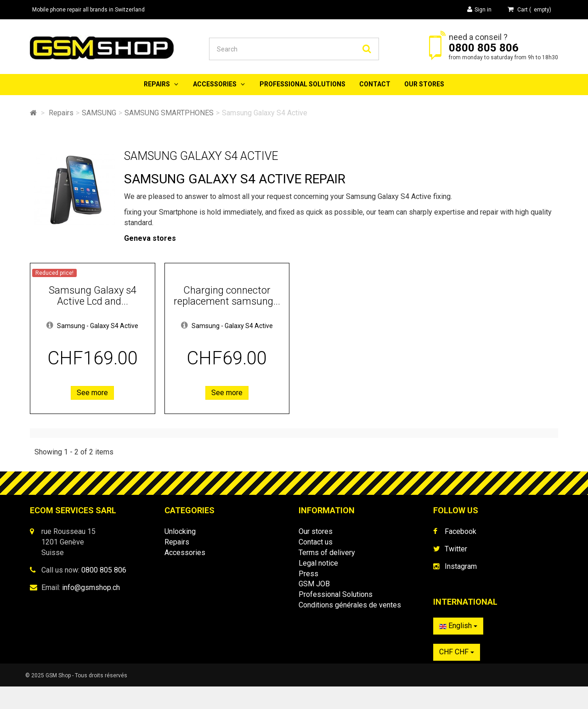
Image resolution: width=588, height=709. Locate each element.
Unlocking (180, 531)
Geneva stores (150, 238)
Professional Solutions (302, 84)
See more (92, 393)
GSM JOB (314, 584)
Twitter (456, 549)
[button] (50, 326)
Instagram (461, 566)
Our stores (424, 84)
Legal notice (318, 563)
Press (308, 574)
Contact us (316, 542)
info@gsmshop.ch (91, 587)
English (458, 630)
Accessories (215, 84)
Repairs (157, 84)
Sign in (479, 9)
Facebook (461, 531)
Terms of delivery (327, 553)
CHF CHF (457, 656)
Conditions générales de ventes (350, 605)
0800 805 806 (484, 48)
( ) (529, 9)
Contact (375, 84)
